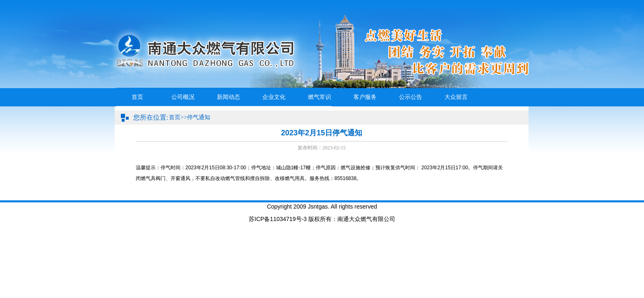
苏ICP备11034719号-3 (278, 219)
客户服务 (365, 97)
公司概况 (183, 97)
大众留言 (456, 97)
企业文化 (274, 97)
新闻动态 (228, 97)
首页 (137, 97)
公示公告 (411, 97)
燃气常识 (320, 97)
